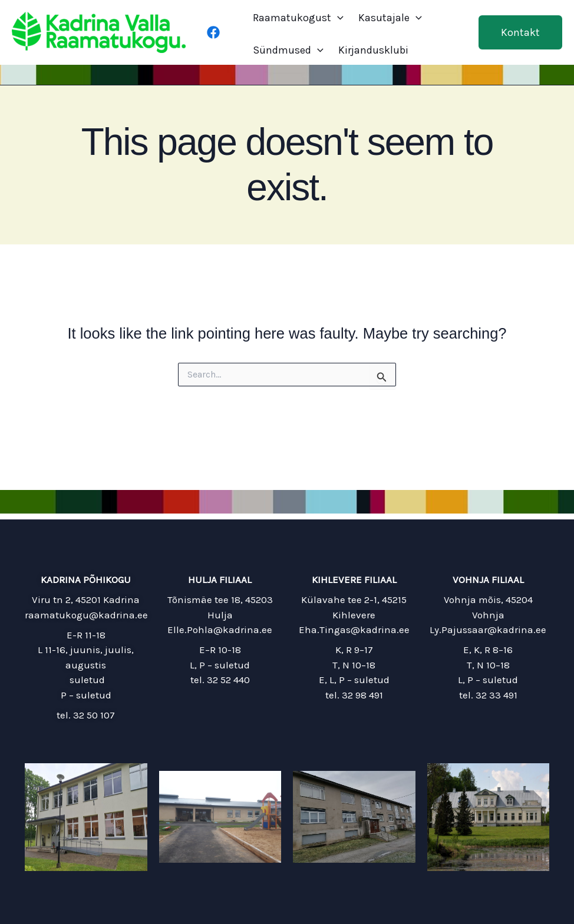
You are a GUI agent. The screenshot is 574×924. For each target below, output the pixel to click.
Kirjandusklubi (373, 50)
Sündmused (288, 50)
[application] (337, 18)
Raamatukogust (298, 18)
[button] (520, 32)
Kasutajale (390, 18)
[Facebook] (213, 32)
